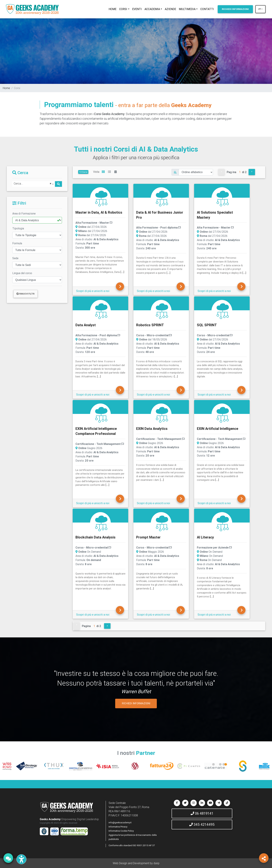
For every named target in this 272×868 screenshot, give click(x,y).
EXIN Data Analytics (152, 429)
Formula (17, 243)
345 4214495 (202, 824)
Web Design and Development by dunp (136, 863)
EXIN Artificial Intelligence (218, 429)
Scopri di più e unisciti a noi (93, 291)
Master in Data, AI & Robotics (99, 212)
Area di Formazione (24, 213)
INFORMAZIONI (235, 9)
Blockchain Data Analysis (95, 537)
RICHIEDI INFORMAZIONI (136, 703)
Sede (15, 258)
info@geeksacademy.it (120, 823)
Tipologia (18, 228)
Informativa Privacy (118, 827)
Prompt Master (148, 537)
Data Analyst (86, 325)
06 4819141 (202, 813)
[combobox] (34, 184)
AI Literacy (205, 537)
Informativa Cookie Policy (121, 831)
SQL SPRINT (207, 325)
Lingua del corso (22, 273)
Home (6, 88)
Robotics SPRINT (150, 325)
